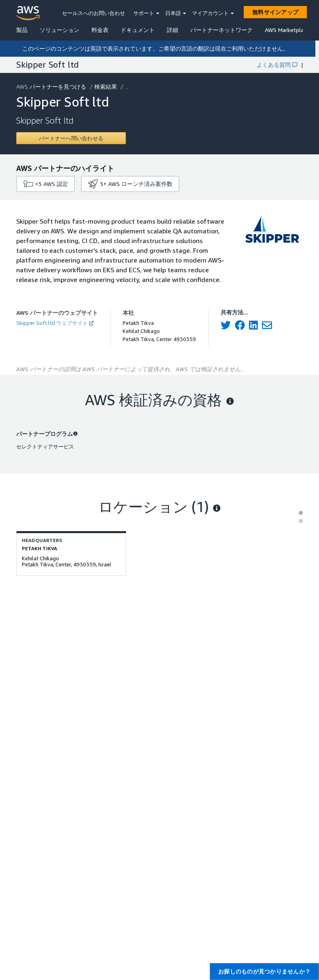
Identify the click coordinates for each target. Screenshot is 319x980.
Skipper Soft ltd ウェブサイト (55, 323)
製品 (22, 30)
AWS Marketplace (287, 30)
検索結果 (106, 86)
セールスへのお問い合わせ (94, 13)
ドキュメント (138, 30)
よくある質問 (277, 65)
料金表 (100, 30)
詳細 (172, 30)
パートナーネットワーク (221, 30)
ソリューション (60, 30)
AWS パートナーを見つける (52, 86)
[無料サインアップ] (275, 12)
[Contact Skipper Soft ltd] (71, 138)
